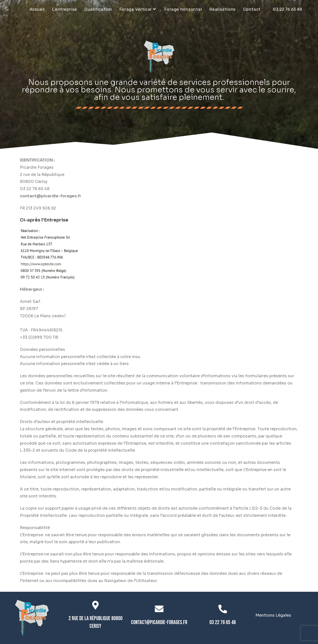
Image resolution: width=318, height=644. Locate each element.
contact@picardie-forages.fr (159, 622)
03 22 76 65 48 (288, 9)
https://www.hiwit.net (41, 323)
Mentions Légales (273, 615)
